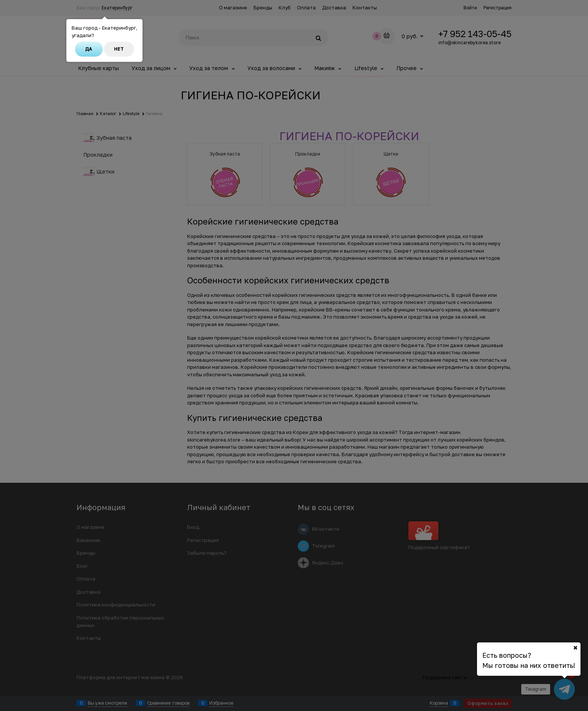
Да (89, 49)
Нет (119, 49)
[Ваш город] (575, 648)
